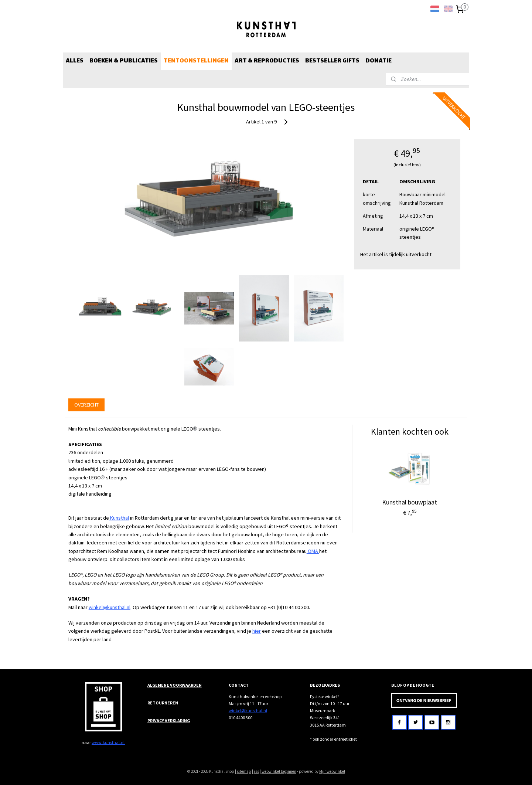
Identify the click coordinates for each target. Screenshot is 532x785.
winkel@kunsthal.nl (110, 607)
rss (256, 771)
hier (257, 631)
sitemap (244, 771)
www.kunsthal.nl (108, 742)
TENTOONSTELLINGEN (196, 61)
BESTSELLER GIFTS (332, 61)
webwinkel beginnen (279, 771)
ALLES (75, 61)
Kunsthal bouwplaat (410, 502)
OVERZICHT (86, 405)
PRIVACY (156, 721)
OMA (313, 551)
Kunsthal (119, 518)
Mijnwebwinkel (332, 771)
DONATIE (378, 61)
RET (151, 703)
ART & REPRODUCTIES (267, 61)
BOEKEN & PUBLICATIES (124, 61)
